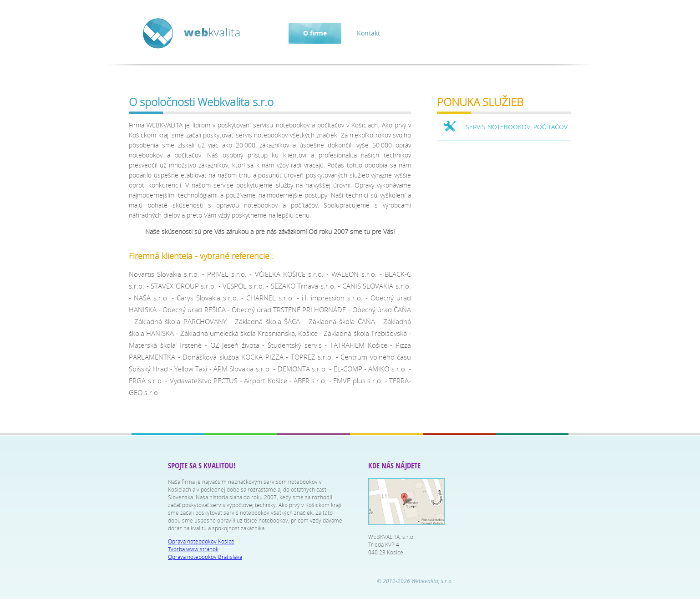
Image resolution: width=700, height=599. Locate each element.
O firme (315, 33)
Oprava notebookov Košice (201, 541)
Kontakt (368, 33)
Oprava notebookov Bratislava (205, 557)
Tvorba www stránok (193, 549)
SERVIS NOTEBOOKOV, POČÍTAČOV (517, 127)
